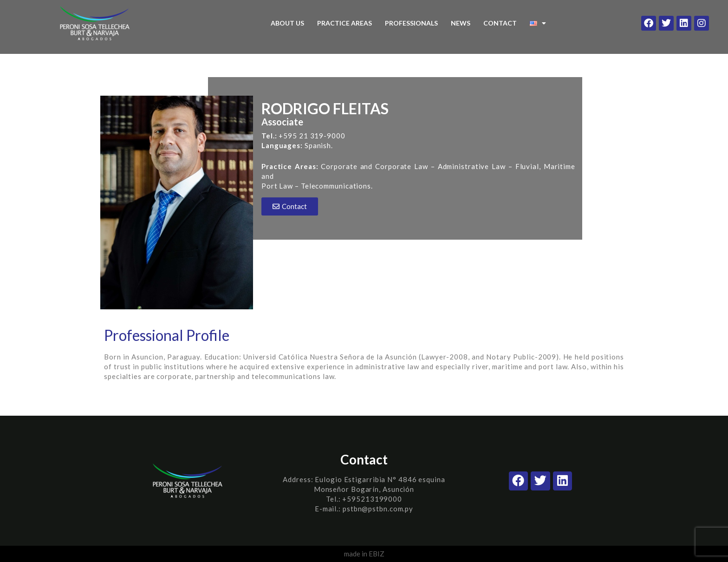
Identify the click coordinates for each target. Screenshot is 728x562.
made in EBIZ (364, 554)
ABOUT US (287, 23)
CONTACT (500, 23)
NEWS (461, 23)
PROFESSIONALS (411, 23)
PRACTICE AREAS (344, 23)
